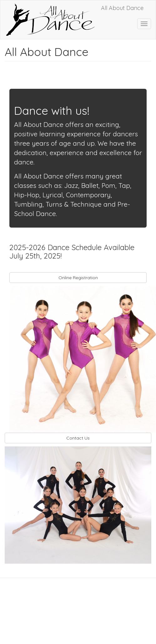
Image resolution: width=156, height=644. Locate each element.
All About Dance (122, 8)
